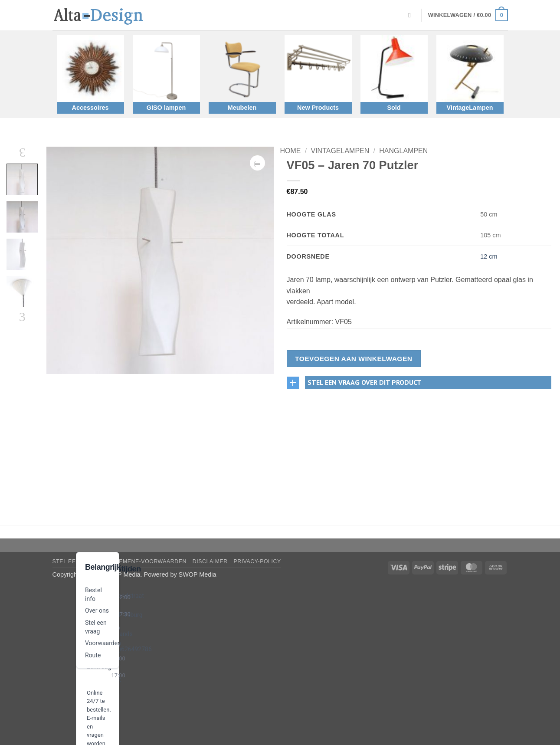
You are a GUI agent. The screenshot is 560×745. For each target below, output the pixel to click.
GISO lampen (166, 108)
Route (93, 655)
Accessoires (90, 108)
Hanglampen (403, 151)
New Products (318, 108)
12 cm (489, 256)
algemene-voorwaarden (147, 561)
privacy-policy (257, 561)
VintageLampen (470, 108)
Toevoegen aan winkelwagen (354, 359)
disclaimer (210, 561)
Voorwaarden (103, 643)
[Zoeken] (411, 15)
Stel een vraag (77, 561)
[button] (468, 15)
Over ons (97, 610)
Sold (394, 108)
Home (291, 151)
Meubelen (242, 108)
